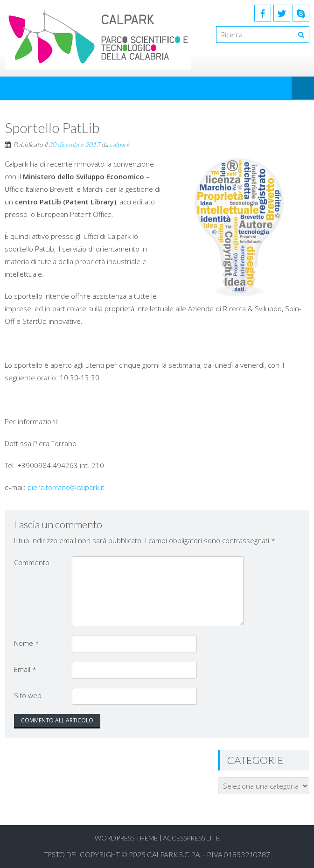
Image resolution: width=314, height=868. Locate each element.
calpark (120, 144)
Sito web (28, 695)
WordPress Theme (126, 838)
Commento (32, 562)
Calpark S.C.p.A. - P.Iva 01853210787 (209, 854)
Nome (27, 643)
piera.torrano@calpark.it (66, 487)
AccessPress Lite (191, 838)
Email (25, 669)
